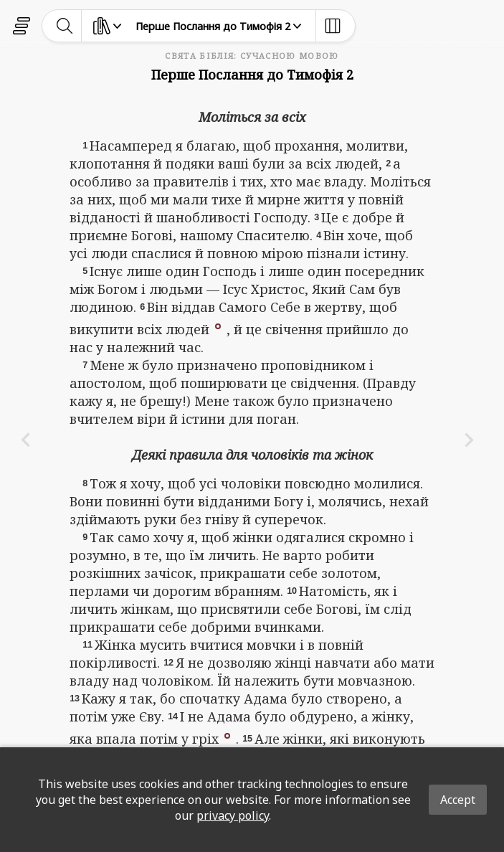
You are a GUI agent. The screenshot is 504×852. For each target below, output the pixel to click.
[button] (218, 325)
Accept (458, 800)
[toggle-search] (65, 26)
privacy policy (233, 815)
